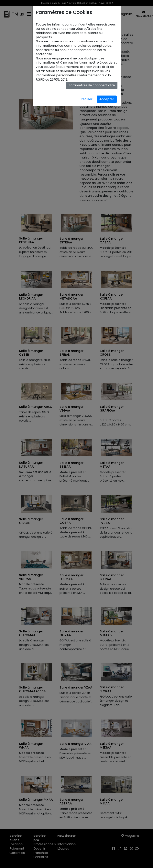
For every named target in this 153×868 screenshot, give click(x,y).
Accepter (107, 99)
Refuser (87, 99)
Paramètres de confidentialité (92, 85)
